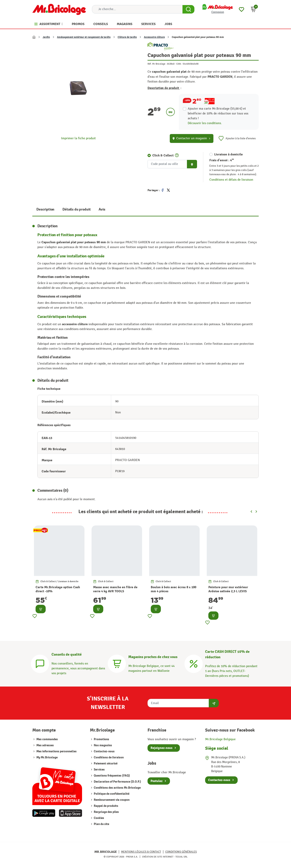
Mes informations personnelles (56, 751)
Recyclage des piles (106, 812)
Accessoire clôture (154, 37)
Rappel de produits (106, 806)
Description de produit (164, 88)
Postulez (157, 781)
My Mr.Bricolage (47, 757)
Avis (102, 209)
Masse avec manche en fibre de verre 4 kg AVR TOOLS (115, 589)
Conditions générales (181, 852)
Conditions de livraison (108, 757)
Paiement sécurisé (105, 764)
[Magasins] (117, 663)
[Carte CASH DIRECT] (194, 663)
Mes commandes (47, 739)
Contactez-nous (104, 751)
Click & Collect (163, 155)
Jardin (46, 37)
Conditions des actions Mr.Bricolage (117, 788)
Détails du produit (76, 209)
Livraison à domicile (228, 154)
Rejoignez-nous (161, 748)
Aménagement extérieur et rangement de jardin (84, 37)
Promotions (101, 739)
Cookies (99, 818)
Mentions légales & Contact (141, 852)
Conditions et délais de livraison (231, 180)
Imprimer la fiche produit (78, 138)
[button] (253, 9)
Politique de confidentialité (111, 794)
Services (99, 770)
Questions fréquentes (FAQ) (112, 776)
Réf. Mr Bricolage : (157, 64)
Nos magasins (103, 745)
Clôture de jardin (127, 37)
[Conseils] (40, 663)
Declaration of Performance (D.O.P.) (117, 782)
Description (45, 209)
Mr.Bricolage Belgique (220, 739)
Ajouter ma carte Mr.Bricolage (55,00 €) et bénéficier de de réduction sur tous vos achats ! (218, 114)
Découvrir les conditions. (205, 123)
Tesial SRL (181, 857)
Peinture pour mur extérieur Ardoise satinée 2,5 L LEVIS (228, 589)
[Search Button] (188, 9)
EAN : (179, 64)
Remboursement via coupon (111, 800)
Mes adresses (45, 745)
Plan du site (101, 824)
